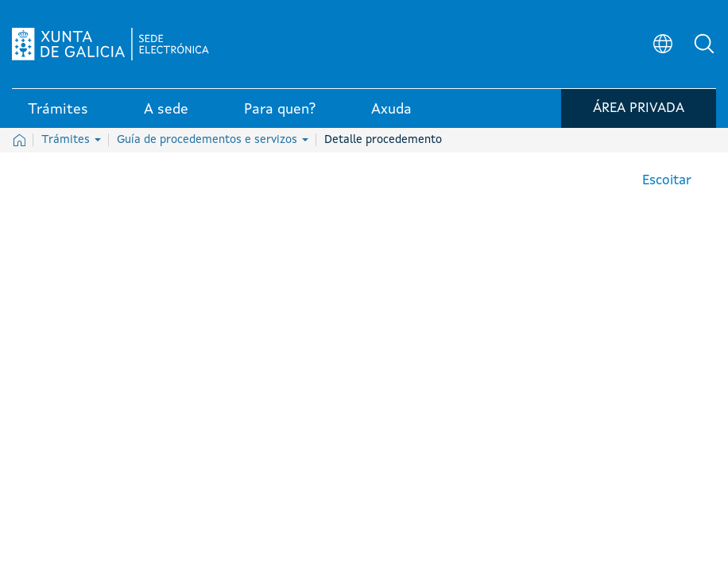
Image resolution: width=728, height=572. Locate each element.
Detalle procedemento (383, 140)
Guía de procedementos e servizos (213, 140)
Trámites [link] (58, 110)
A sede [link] (166, 110)
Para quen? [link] (280, 110)
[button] (704, 44)
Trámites (71, 140)
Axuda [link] (391, 110)
